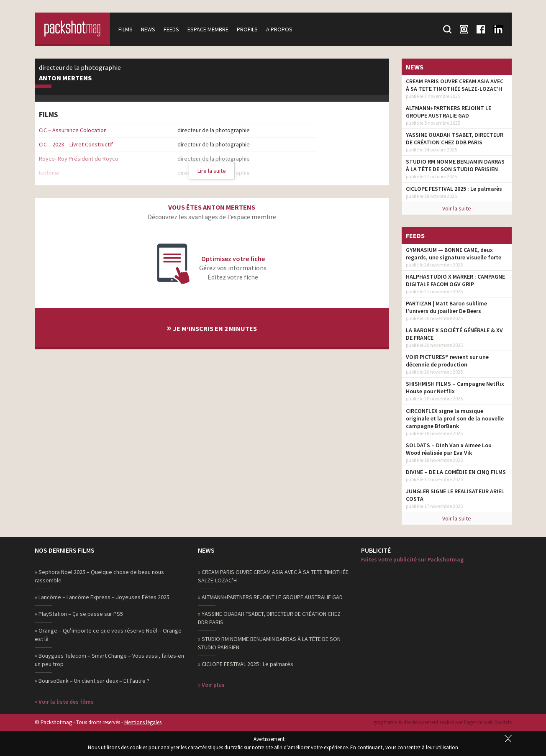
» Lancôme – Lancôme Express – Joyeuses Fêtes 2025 (102, 597)
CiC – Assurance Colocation (73, 130)
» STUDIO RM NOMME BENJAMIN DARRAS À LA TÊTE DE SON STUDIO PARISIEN (269, 643)
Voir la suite (457, 208)
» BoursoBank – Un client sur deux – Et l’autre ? (92, 681)
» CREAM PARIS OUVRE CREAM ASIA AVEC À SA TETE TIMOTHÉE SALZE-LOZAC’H (273, 576)
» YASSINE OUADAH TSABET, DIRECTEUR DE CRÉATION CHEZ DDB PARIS (269, 618)
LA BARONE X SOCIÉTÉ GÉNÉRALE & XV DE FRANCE (454, 334)
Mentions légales (143, 722)
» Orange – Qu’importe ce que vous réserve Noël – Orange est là (108, 635)
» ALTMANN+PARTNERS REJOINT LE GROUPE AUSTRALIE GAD (270, 597)
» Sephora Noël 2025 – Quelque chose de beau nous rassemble (99, 576)
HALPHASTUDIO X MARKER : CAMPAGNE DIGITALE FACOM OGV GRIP (455, 280)
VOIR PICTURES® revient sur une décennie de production (447, 361)
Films (126, 29)
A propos (279, 29)
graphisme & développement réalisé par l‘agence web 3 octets (442, 722)
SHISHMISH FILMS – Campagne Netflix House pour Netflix (455, 387)
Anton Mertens (65, 78)
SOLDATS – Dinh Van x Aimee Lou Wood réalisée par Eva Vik (449, 449)
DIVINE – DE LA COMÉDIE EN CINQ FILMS (456, 472)
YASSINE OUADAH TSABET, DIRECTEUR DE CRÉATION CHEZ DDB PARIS (455, 138)
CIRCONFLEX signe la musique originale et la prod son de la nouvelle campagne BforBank (455, 418)
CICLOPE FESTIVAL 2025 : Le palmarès (454, 189)
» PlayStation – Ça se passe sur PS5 (79, 614)
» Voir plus (211, 685)
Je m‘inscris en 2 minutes (212, 327)
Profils (247, 29)
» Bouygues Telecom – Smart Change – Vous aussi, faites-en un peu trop (109, 660)
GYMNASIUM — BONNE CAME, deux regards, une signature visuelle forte (454, 254)
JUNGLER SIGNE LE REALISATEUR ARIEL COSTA (455, 495)
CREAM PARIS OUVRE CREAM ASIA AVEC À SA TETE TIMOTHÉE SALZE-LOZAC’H (455, 85)
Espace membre (208, 29)
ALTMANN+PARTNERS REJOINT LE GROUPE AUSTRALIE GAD (449, 112)
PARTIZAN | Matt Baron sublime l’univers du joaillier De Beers (446, 307)
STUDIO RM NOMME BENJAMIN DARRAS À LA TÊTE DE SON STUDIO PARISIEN (455, 165)
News (148, 29)
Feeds (171, 29)
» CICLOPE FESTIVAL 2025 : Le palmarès (246, 664)
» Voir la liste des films (64, 702)
